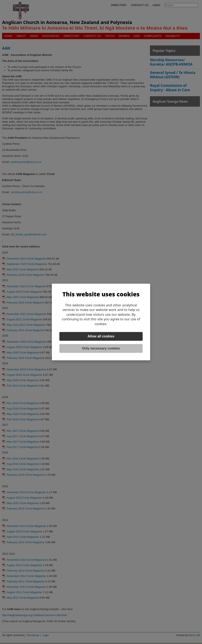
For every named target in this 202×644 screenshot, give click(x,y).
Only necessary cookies (101, 348)
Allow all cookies (101, 336)
